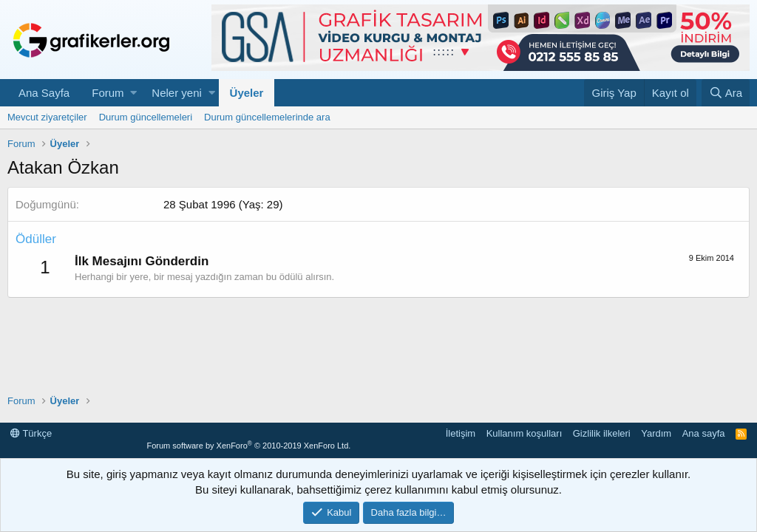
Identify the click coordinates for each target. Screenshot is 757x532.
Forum (108, 93)
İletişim (461, 433)
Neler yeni (177, 93)
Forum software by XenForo (248, 446)
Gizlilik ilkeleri (602, 433)
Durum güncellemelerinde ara (267, 117)
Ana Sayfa (44, 93)
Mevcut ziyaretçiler (47, 117)
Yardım (656, 433)
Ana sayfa (704, 433)
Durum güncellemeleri (146, 117)
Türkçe (31, 433)
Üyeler (247, 93)
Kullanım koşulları (525, 433)
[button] (133, 93)
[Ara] (726, 93)
